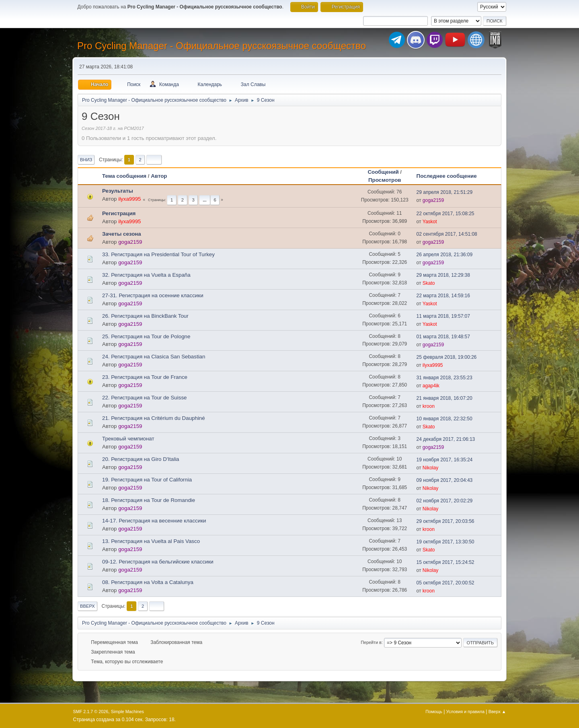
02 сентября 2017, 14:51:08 (447, 234)
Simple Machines (127, 712)
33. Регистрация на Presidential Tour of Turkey (158, 254)
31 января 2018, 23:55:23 (445, 378)
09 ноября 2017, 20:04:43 (445, 480)
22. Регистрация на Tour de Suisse (144, 398)
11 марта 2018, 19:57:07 (443, 316)
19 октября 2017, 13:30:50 (446, 542)
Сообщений (383, 172)
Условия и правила (465, 712)
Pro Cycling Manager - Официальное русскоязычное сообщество (222, 46)
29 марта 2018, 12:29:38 (443, 275)
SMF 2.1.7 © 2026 (91, 712)
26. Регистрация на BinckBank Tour (145, 316)
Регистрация (119, 213)
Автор (159, 176)
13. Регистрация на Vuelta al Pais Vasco (151, 541)
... (204, 200)
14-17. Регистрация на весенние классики (154, 521)
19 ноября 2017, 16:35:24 (445, 460)
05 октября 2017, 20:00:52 (446, 583)
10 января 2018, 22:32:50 (445, 419)
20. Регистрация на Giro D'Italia (141, 459)
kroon (429, 406)
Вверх (87, 606)
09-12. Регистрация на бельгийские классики (158, 562)
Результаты (118, 191)
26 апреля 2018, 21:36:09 (445, 255)
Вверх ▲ (497, 712)
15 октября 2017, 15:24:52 (446, 562)
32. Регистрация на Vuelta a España (146, 275)
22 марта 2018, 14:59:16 (443, 296)
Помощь (434, 712)
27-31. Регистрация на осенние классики (153, 295)
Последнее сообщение (450, 176)
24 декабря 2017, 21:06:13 (446, 439)
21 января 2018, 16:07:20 (445, 398)
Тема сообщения (124, 176)
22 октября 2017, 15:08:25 (446, 214)
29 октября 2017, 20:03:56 (446, 521)
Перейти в (371, 642)
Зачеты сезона (122, 234)
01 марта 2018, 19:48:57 (443, 337)
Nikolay (430, 468)
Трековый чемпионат (128, 439)
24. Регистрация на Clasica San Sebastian (154, 357)
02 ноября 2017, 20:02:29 (445, 501)
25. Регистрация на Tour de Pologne (146, 336)
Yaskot (430, 222)
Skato (429, 283)
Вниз (86, 160)
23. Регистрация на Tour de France (145, 377)
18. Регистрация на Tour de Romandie (149, 500)
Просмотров (385, 180)
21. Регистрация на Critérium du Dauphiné (154, 418)
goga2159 (433, 200)
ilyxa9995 (129, 199)
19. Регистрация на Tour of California (147, 480)
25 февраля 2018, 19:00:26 (447, 357)
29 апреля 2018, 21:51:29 (445, 192)
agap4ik (431, 386)
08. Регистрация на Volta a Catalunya (148, 582)
